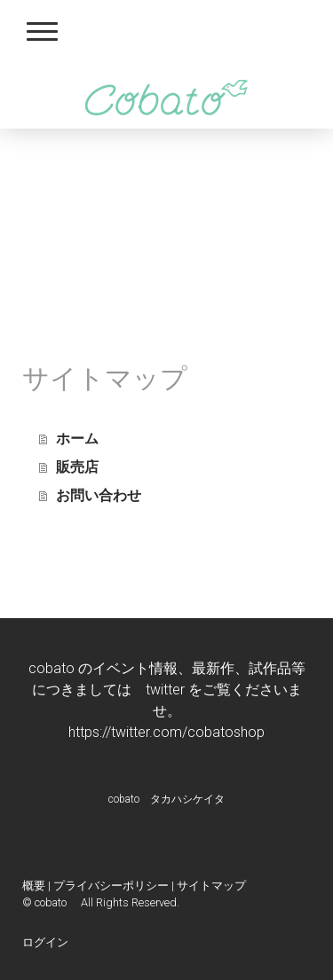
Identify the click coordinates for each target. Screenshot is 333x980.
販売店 (77, 467)
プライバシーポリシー (111, 886)
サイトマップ (211, 886)
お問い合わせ (99, 495)
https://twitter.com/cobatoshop (166, 732)
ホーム (77, 439)
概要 (34, 886)
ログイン (45, 942)
